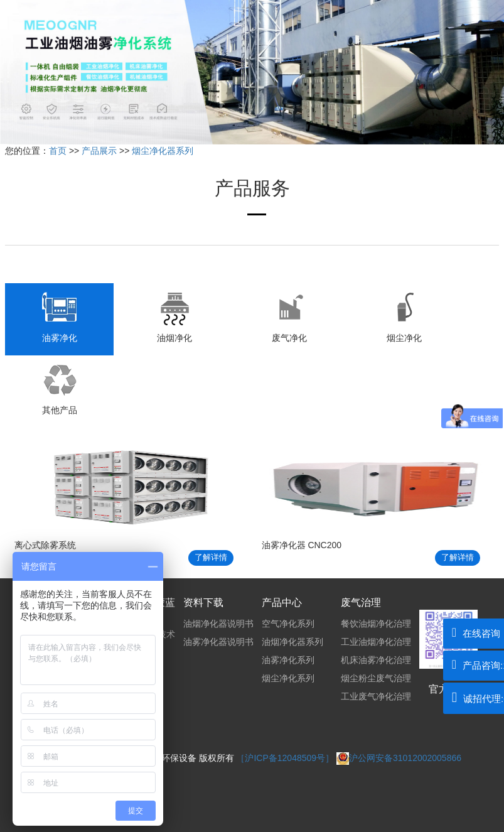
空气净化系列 (288, 624)
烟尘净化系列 (288, 678)
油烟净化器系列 (292, 642)
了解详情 (211, 557)
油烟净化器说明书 (218, 624)
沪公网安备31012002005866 (399, 758)
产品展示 (99, 151)
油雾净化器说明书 (218, 642)
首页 (58, 151)
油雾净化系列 (288, 660)
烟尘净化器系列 (163, 151)
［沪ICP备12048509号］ (286, 758)
